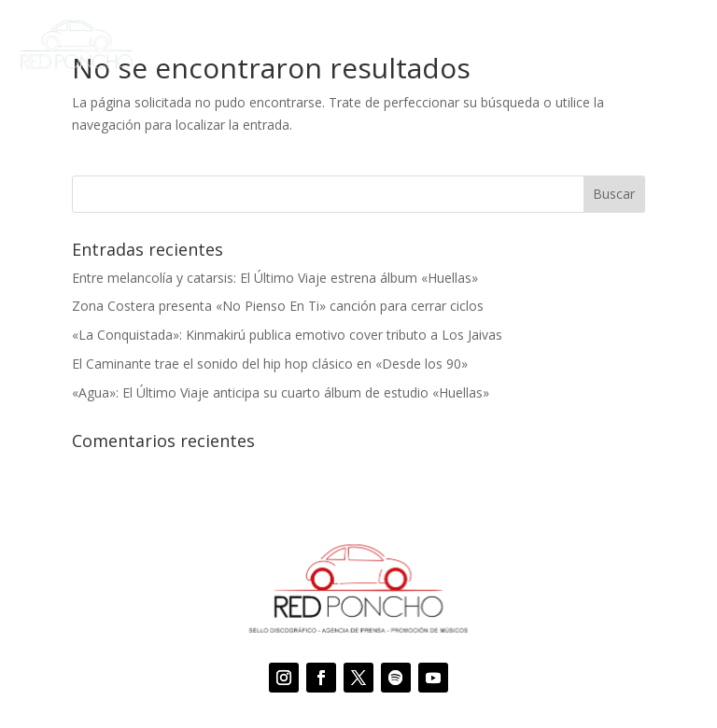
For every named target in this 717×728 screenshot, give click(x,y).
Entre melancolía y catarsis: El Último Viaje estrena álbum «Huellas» (275, 278)
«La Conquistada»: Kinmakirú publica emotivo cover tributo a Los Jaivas (287, 335)
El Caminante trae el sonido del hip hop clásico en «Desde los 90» (270, 364)
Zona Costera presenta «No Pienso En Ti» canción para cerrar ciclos (278, 306)
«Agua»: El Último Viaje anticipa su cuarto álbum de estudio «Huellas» (281, 392)
